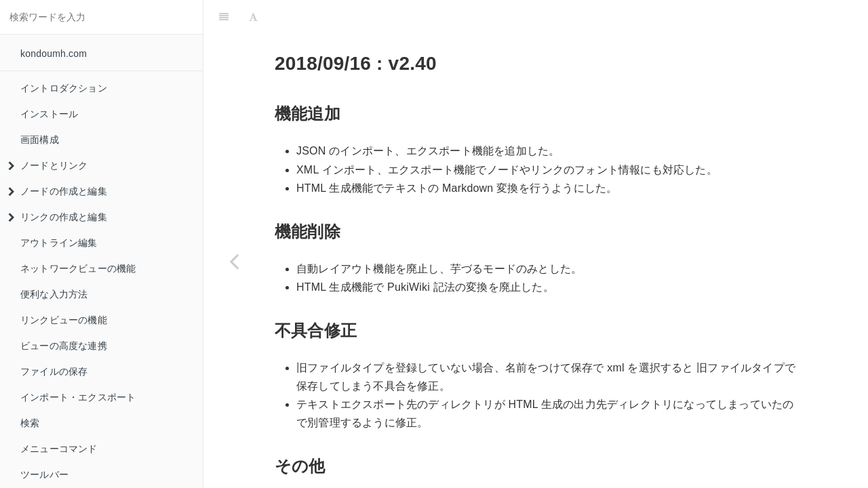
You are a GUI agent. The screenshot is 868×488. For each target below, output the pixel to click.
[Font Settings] (253, 17)
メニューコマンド (59, 449)
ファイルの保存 (54, 371)
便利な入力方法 (54, 294)
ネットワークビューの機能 (78, 268)
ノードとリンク (48, 165)
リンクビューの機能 (64, 320)
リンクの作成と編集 (58, 217)
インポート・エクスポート (78, 397)
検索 (30, 423)
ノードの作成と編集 (58, 191)
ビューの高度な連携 (64, 346)
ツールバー (44, 474)
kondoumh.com (54, 54)
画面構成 (40, 140)
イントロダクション (64, 88)
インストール (49, 114)
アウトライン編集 (59, 243)
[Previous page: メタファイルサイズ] (234, 261)
